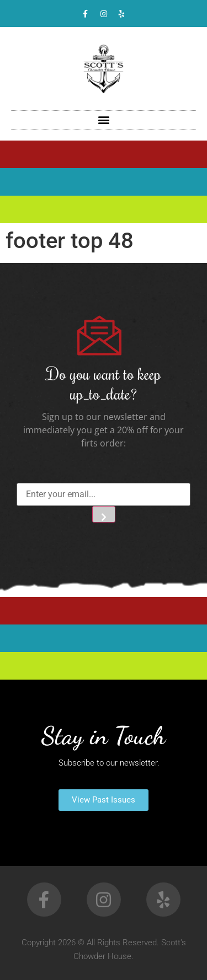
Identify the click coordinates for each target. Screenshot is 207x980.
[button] (104, 120)
